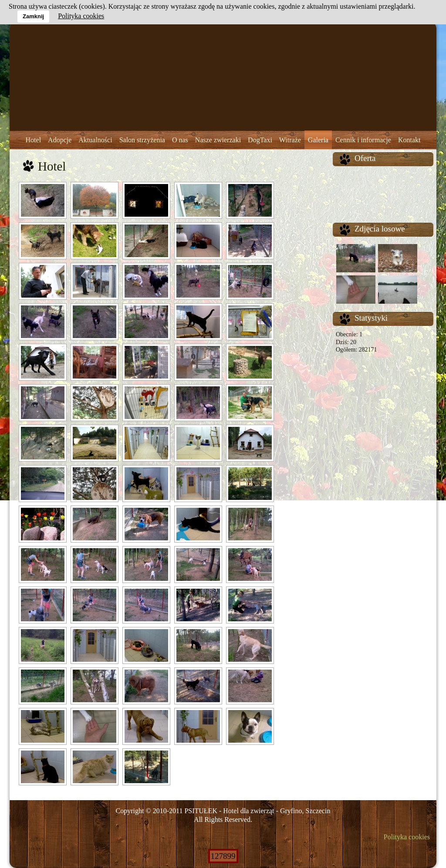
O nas (180, 140)
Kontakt (409, 140)
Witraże (290, 140)
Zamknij (33, 16)
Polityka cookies (407, 837)
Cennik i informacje (363, 140)
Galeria (318, 140)
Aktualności (95, 140)
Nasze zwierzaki (218, 140)
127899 (223, 856)
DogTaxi (260, 140)
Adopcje (60, 140)
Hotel (34, 140)
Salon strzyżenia (142, 140)
